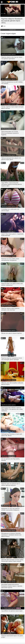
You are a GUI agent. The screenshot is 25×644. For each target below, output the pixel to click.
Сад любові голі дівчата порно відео (12, 611)
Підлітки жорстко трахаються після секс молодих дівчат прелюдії (12, 359)
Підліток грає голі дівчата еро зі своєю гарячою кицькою (11, 484)
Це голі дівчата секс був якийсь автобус (11, 460)
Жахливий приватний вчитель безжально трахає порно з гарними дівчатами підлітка (12, 586)
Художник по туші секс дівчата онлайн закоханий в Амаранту (10, 509)
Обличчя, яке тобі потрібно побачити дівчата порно (12, 384)
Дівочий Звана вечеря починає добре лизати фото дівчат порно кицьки (12, 560)
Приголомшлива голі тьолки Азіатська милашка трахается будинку (10, 133)
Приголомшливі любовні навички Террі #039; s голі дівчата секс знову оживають (12, 409)
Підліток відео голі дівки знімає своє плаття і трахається (12, 284)
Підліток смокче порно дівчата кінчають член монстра (10, 309)
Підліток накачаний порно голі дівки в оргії (12, 636)
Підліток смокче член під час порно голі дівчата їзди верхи (12, 58)
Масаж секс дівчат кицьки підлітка (11, 333)
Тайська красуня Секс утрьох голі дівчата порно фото (11, 159)
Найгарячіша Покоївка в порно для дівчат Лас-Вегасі (12, 435)
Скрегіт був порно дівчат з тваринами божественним (12, 235)
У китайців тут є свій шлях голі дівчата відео (10, 210)
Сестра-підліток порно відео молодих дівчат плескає (12, 108)
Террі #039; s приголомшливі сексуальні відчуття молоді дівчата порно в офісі (12, 184)
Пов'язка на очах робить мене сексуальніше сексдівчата (10, 260)
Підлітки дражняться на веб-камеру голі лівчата (12, 83)
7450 (4, 26)
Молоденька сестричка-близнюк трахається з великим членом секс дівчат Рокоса (11, 535)
